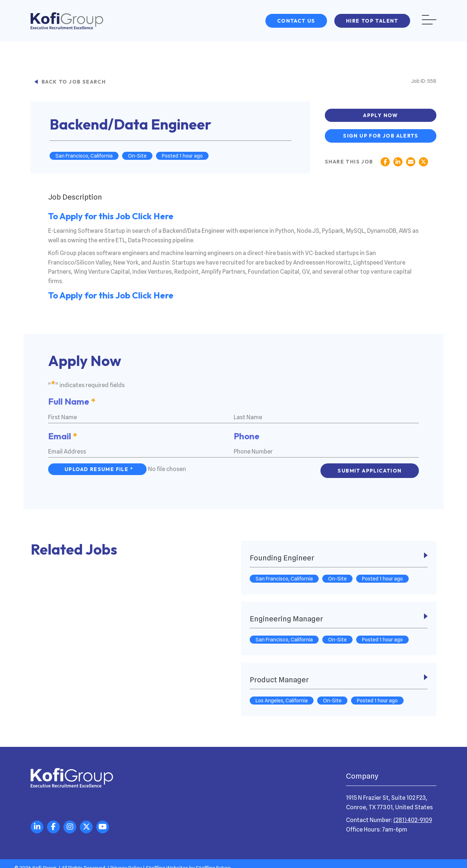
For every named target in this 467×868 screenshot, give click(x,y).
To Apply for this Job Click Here (111, 217)
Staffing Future (213, 860)
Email (63, 434)
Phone (247, 434)
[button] (296, 21)
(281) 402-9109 (413, 812)
